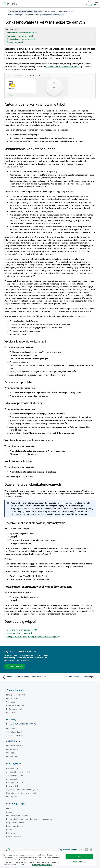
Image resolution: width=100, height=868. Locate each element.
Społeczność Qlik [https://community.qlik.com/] (69, 850)
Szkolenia (10, 702)
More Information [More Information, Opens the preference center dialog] (80, 862)
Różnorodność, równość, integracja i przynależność (29, 819)
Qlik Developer (13, 698)
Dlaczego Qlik (12, 768)
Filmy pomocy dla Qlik (16, 695)
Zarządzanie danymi (65, 11)
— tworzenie (50, 11)
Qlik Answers (12, 749)
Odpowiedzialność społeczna (19, 815)
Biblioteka (11, 712)
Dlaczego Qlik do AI (15, 782)
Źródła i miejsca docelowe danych (21, 793)
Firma (9, 808)
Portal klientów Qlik (15, 709)
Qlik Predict (11, 753)
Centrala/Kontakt (14, 837)
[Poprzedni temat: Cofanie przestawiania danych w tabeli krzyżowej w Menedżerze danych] (25, 677)
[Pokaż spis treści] (5, 11)
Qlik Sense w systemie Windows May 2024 (25, 11)
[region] (48, 859)
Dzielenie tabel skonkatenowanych (21, 39)
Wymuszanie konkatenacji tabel (20, 36)
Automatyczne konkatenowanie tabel (22, 33)
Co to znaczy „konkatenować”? (21, 630)
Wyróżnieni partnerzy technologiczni (22, 789)
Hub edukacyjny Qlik (15, 705)
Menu (97, 5)
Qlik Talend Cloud (14, 732)
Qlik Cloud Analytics (15, 746)
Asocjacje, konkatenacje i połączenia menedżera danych (32, 637)
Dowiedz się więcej (15, 42)
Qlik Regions (12, 797)
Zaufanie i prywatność (16, 775)
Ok (79, 856)
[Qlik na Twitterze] (82, 850)
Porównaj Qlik (12, 786)
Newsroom (11, 833)
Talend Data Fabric (14, 736)
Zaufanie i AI (12, 779)
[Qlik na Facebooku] (91, 850)
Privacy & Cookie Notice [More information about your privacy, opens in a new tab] (42, 865)
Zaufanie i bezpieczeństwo (18, 772)
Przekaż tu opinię (15, 666)
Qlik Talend (11, 728)
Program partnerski (15, 826)
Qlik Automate (12, 756)
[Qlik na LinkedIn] (86, 850)
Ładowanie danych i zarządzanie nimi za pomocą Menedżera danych (35, 15)
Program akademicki (15, 823)
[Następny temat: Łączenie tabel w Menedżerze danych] (75, 677)
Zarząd (9, 812)
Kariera (9, 830)
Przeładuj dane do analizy (18, 633)
